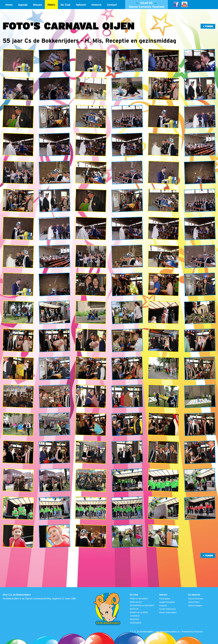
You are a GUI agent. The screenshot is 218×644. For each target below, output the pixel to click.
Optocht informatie (196, 599)
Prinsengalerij (165, 599)
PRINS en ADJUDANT (139, 599)
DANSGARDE (136, 623)
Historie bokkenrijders (168, 612)
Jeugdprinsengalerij (167, 602)
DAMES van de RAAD (139, 612)
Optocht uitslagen (195, 606)
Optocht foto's (194, 602)
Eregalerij (163, 606)
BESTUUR (134, 609)
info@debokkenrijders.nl (168, 632)
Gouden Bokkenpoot (167, 609)
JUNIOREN (135, 616)
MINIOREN (134, 619)
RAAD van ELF (136, 602)
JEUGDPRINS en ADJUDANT (142, 606)
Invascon (198, 632)
